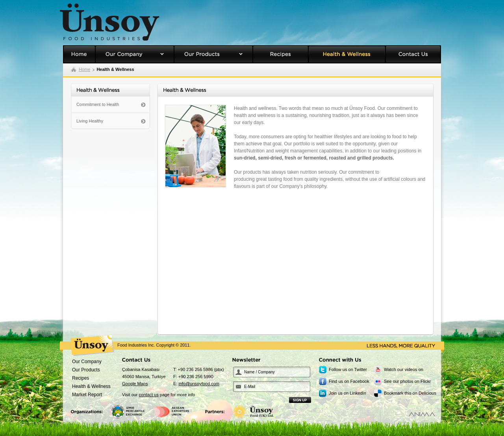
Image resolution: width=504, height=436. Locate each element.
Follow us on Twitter (348, 369)
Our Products (213, 54)
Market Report (87, 395)
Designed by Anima (422, 413)
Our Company (135, 54)
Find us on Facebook (349, 381)
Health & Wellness (347, 54)
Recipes (281, 54)
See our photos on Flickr (407, 381)
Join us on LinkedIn (347, 393)
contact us (149, 395)
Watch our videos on (404, 369)
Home (84, 69)
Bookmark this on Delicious (410, 393)
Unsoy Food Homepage (79, 54)
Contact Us (413, 54)
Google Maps (135, 384)
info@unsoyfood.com (199, 384)
